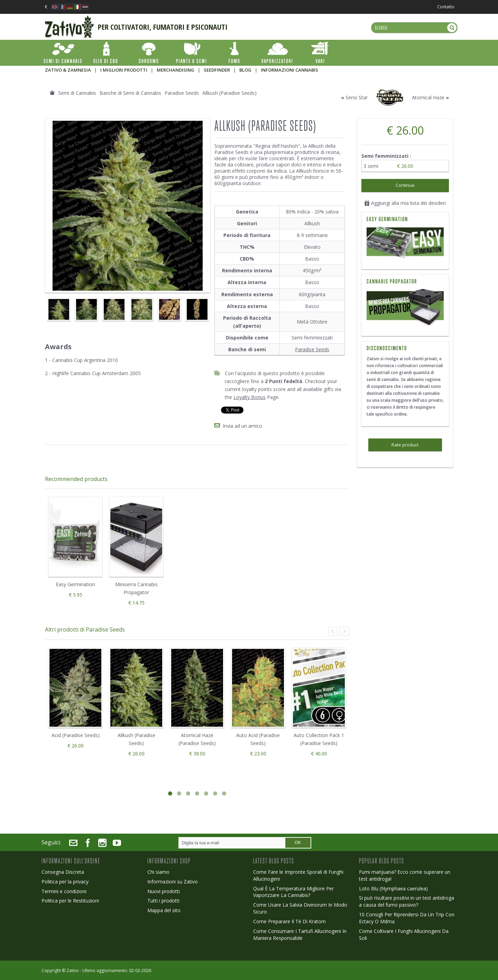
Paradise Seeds (312, 349)
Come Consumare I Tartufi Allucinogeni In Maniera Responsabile (300, 934)
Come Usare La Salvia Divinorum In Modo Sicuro (300, 908)
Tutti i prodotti (163, 901)
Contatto (446, 7)
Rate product (405, 445)
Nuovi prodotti (164, 891)
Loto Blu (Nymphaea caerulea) (393, 888)
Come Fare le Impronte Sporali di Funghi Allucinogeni (298, 875)
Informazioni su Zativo (173, 882)
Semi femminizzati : (387, 156)
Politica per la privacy (65, 882)
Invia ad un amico (242, 426)
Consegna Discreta (63, 872)
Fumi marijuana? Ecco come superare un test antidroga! (405, 875)
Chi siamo (158, 872)
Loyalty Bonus (250, 397)
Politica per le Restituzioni (70, 901)
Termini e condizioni (64, 891)
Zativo (73, 970)
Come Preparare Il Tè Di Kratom (289, 921)
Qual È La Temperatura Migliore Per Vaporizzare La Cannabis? (293, 892)
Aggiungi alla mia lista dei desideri (405, 203)
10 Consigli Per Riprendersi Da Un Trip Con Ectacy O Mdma (407, 918)
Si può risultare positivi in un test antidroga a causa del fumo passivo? (407, 901)
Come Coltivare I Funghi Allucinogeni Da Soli (404, 934)
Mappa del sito (164, 910)
